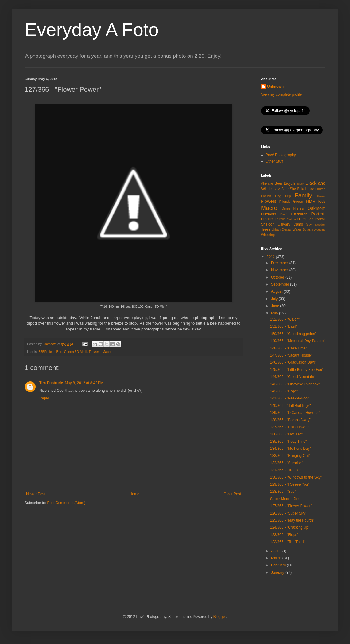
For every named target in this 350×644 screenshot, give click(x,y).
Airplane (267, 183)
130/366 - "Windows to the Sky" (296, 477)
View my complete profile (281, 94)
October (278, 277)
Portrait (318, 214)
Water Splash (303, 229)
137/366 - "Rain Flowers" (291, 427)
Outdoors (268, 214)
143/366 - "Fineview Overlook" (295, 384)
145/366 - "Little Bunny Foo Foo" (297, 370)
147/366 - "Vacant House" (291, 355)
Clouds (266, 196)
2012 (271, 257)
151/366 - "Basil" (284, 326)
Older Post (232, 494)
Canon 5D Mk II (76, 352)
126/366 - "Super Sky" (288, 513)
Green (298, 202)
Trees (266, 229)
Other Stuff (274, 161)
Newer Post (36, 494)
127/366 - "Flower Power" (291, 506)
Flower (321, 196)
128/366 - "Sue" (283, 492)
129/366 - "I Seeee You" (290, 484)
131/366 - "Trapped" (287, 470)
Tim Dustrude (51, 383)
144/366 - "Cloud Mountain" (293, 377)
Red (302, 219)
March (277, 558)
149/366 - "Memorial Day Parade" (298, 341)
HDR (311, 201)
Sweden (320, 224)
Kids (322, 202)
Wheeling (268, 235)
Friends (285, 202)
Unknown (275, 87)
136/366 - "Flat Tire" (286, 434)
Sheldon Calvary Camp (282, 224)
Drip (288, 196)
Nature (298, 209)
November (280, 270)
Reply (44, 398)
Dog (278, 196)
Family (303, 195)
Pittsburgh (299, 214)
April (275, 551)
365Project (47, 352)
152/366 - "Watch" (285, 319)
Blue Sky (289, 189)
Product (267, 219)
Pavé (284, 214)
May (275, 313)
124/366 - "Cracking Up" (290, 527)
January (278, 573)
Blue (277, 189)
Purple (280, 219)
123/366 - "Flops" (284, 535)
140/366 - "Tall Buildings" (291, 406)
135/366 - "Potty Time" (288, 442)
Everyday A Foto (92, 30)
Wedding (320, 230)
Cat (311, 189)
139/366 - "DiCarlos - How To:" (295, 413)
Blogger (220, 617)
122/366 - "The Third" (288, 542)
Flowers (95, 352)
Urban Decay (282, 229)
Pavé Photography (281, 155)
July (275, 299)
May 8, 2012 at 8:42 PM (84, 383)
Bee (59, 352)
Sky (309, 224)
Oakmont (317, 208)
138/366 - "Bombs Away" (290, 420)
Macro (107, 352)
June (276, 306)
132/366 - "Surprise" (287, 463)
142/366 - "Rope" (284, 391)
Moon (286, 209)
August (277, 291)
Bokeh (302, 189)
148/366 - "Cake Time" (289, 348)
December (280, 263)
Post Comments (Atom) (66, 503)
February (279, 565)
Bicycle (290, 183)
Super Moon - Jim (285, 499)
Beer (278, 183)
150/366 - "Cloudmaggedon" (293, 334)
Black (300, 184)
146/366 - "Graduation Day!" (293, 362)
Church (320, 189)
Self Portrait (316, 219)
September (281, 284)
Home (134, 494)
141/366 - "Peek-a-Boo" (290, 398)
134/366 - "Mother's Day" (291, 449)
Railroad (292, 219)
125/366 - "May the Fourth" (292, 520)
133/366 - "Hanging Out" (290, 456)
